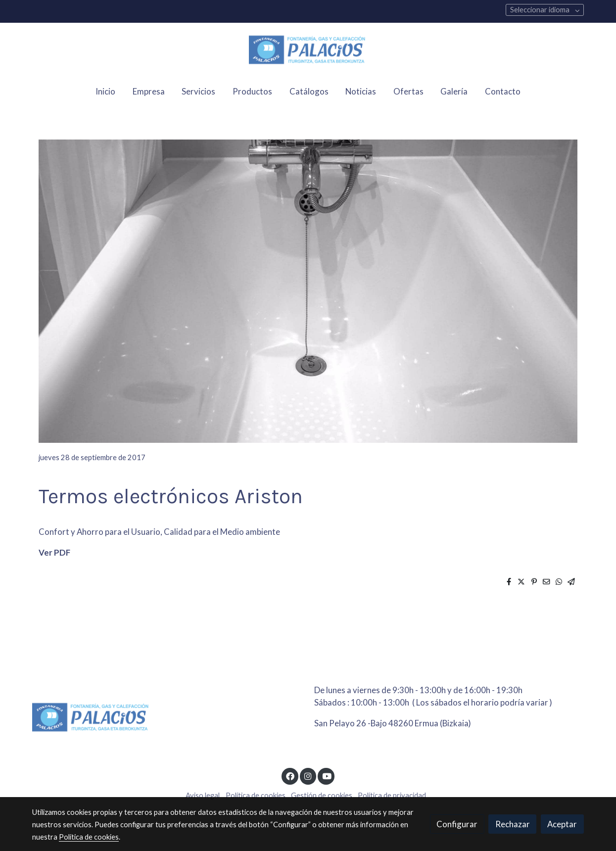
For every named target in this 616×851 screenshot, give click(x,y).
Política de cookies (256, 795)
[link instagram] (308, 776)
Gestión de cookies (322, 795)
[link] (308, 50)
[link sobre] (167, 719)
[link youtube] (327, 776)
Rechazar (513, 824)
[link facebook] (290, 776)
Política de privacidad (392, 795)
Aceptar (562, 824)
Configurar (457, 824)
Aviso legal (203, 795)
